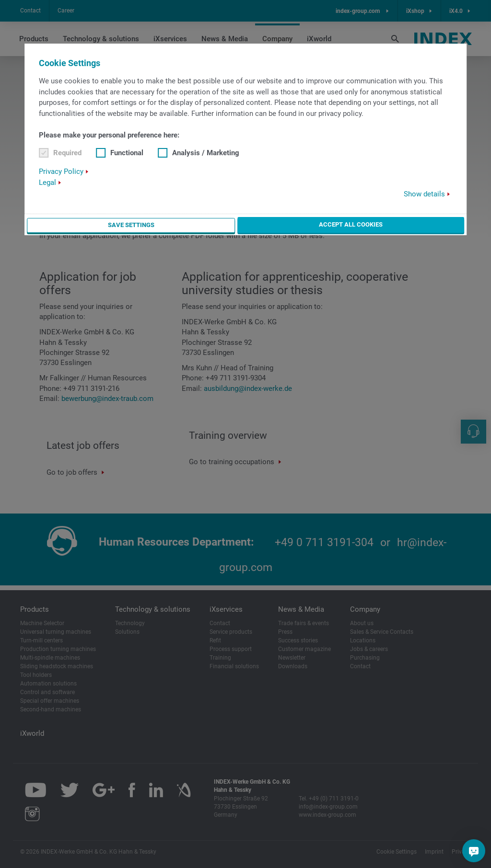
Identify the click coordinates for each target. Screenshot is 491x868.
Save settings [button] (131, 225)
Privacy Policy (61, 171)
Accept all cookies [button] (351, 224)
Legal (47, 183)
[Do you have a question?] (474, 851)
